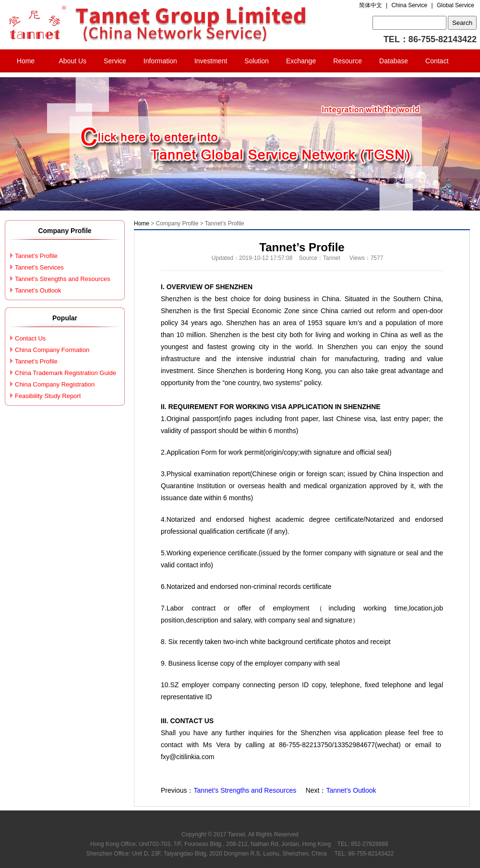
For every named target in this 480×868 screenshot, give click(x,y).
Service (115, 61)
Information (160, 61)
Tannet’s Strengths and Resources (245, 790)
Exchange (301, 61)
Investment (211, 61)
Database (394, 61)
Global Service (456, 5)
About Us (73, 61)
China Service (409, 5)
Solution (257, 61)
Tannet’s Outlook (351, 790)
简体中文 (371, 5)
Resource (348, 61)
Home (26, 61)
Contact (437, 61)
